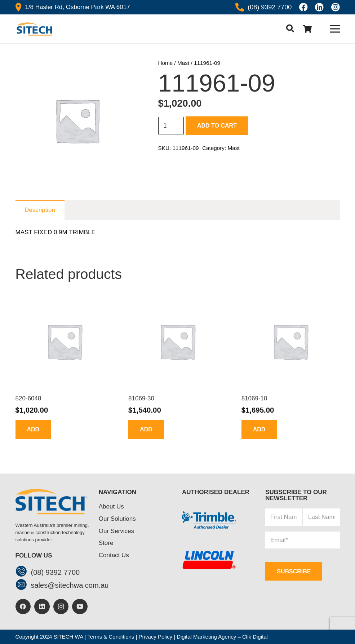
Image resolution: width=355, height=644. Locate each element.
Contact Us (114, 555)
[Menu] (335, 29)
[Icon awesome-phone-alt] (240, 7)
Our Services (116, 531)
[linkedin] (319, 7)
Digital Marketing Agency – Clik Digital (222, 637)
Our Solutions (117, 519)
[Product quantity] (171, 126)
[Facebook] (23, 607)
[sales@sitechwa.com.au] (23, 585)
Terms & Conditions (111, 637)
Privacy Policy (156, 637)
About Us (111, 507)
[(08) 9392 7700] (23, 572)
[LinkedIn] (42, 607)
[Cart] (307, 29)
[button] (290, 29)
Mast (183, 63)
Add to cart (217, 126)
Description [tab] (40, 210)
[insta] (336, 7)
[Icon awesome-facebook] (303, 7)
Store (106, 543)
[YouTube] (80, 607)
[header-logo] (34, 29)
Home (166, 63)
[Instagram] (61, 607)
